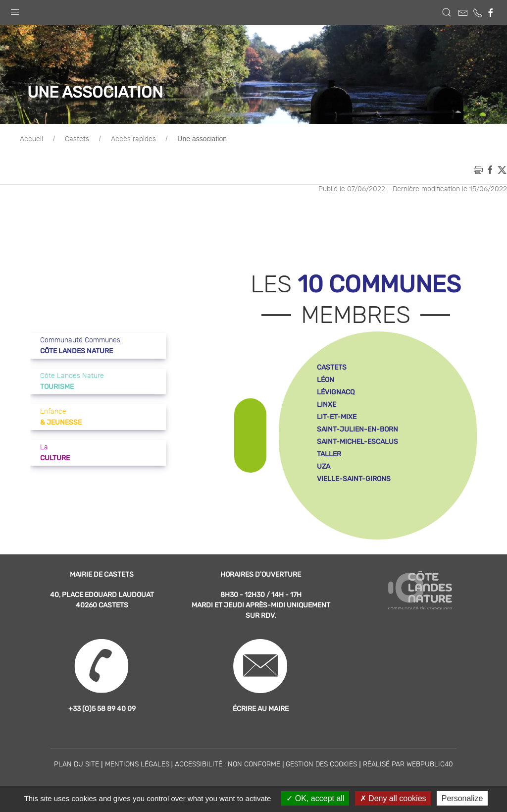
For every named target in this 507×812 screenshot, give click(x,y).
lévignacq (336, 392)
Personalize (462, 798)
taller (329, 454)
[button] (15, 10)
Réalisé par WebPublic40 (408, 764)
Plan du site (76, 764)
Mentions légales (137, 764)
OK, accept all (315, 798)
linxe (327, 405)
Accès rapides (133, 139)
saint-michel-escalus (357, 442)
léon (326, 380)
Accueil (31, 139)
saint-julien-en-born (357, 429)
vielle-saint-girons (354, 479)
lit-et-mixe (337, 417)
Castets (77, 139)
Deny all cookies (393, 798)
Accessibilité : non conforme (228, 764)
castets (332, 367)
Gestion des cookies (321, 764)
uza (324, 466)
